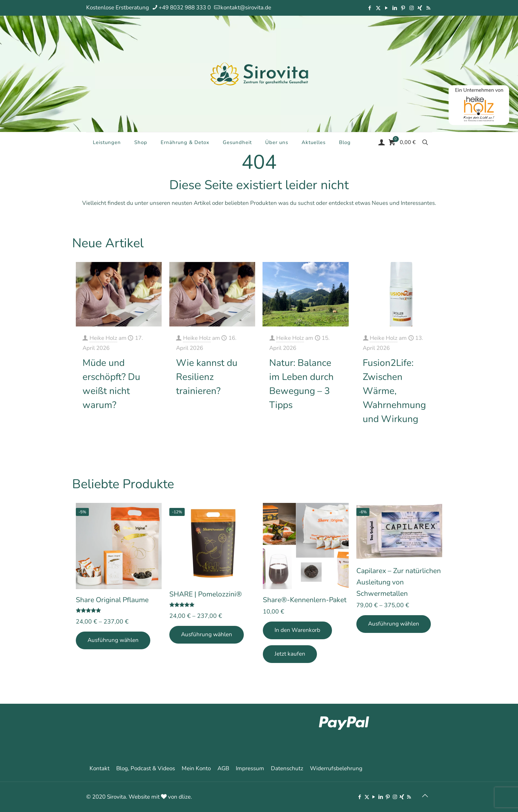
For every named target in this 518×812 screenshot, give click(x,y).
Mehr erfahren (138, 426)
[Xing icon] (420, 8)
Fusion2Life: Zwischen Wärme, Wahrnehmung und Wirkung (394, 391)
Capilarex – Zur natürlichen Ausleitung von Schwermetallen (399, 582)
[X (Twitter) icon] (378, 8)
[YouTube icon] (387, 8)
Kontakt (100, 768)
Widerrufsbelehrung (336, 768)
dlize (185, 797)
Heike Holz (103, 338)
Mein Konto (196, 768)
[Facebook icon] (370, 8)
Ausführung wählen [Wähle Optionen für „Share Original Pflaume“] (113, 640)
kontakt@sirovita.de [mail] (246, 8)
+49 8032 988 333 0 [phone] (185, 8)
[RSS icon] (428, 8)
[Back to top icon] (425, 796)
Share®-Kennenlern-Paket (305, 600)
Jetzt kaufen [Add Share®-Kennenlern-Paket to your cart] (290, 654)
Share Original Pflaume (112, 600)
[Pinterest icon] (403, 8)
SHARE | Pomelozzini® (206, 594)
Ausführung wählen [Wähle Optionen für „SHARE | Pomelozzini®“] (207, 634)
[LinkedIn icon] (395, 8)
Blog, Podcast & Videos (146, 768)
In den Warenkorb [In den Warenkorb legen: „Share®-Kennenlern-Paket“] (297, 630)
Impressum (250, 768)
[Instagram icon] (412, 8)
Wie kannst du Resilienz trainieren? (207, 377)
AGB (223, 768)
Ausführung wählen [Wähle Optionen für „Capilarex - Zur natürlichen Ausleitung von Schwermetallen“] (394, 624)
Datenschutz (287, 768)
